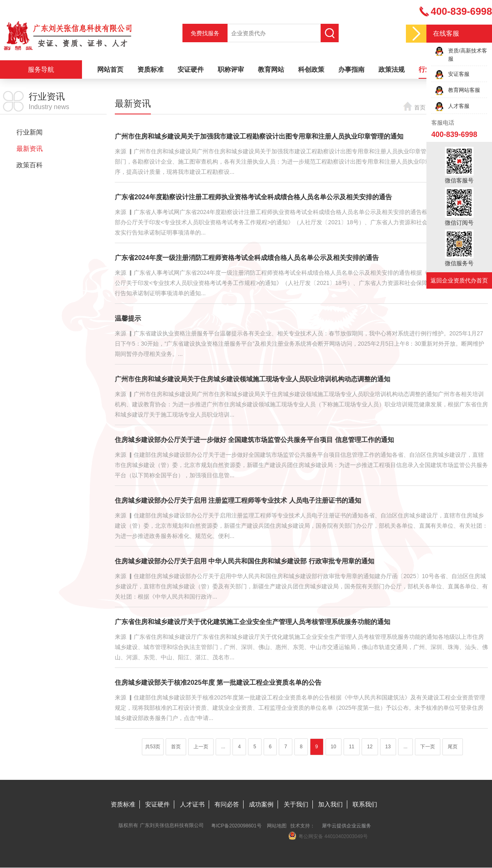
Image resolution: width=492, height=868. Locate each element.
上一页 (201, 747)
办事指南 (351, 69)
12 (370, 747)
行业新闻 (30, 132)
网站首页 (110, 69)
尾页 (453, 747)
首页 (420, 107)
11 (352, 747)
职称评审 (231, 69)
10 (334, 747)
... (223, 747)
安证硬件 (191, 69)
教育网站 (271, 69)
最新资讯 (30, 149)
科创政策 (311, 69)
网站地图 (277, 826)
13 (388, 747)
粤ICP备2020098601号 (236, 826)
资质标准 (150, 69)
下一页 (428, 747)
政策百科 (30, 165)
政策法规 (392, 69)
